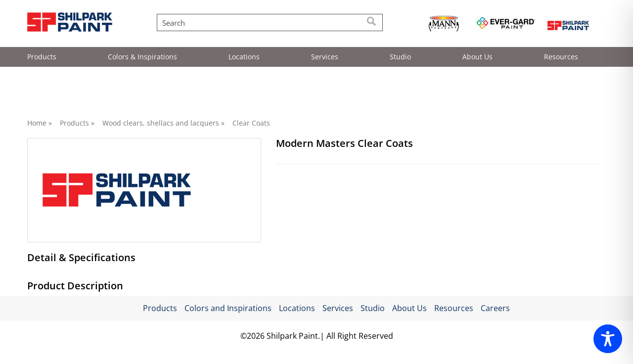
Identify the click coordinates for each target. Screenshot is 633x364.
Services (325, 57)
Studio (400, 57)
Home (37, 123)
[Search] (372, 23)
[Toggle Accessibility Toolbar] (608, 339)
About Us (477, 57)
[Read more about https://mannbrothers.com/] (444, 24)
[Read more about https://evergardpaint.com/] (506, 24)
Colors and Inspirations (228, 320)
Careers (495, 320)
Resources (561, 57)
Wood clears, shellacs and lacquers (161, 123)
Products (42, 57)
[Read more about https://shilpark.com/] (567, 24)
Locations (244, 57)
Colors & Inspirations (142, 57)
